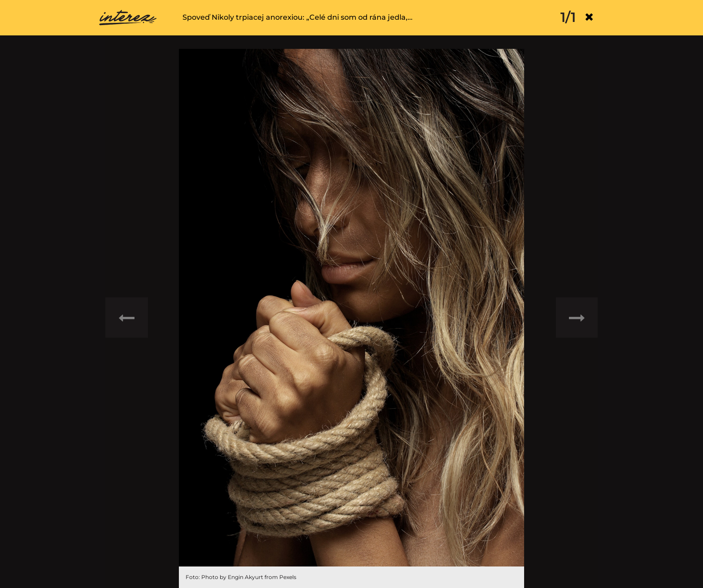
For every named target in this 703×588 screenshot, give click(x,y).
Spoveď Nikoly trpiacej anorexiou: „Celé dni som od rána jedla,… (297, 17)
